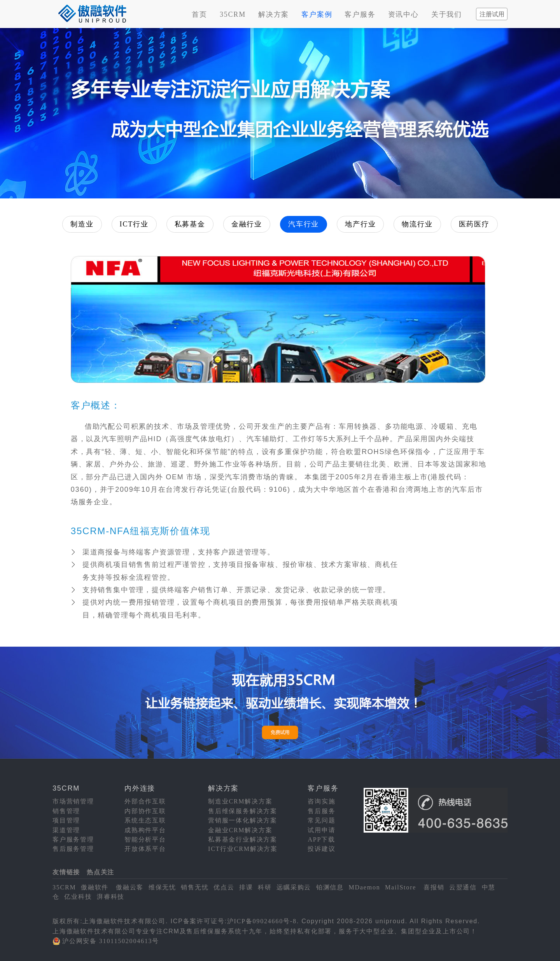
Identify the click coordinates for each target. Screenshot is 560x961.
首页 (199, 14)
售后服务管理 (73, 849)
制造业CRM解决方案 (240, 801)
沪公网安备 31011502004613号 (111, 941)
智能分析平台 (145, 839)
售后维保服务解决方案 (243, 811)
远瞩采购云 (294, 887)
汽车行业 (304, 224)
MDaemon (364, 887)
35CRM (233, 14)
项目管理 (66, 820)
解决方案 (274, 14)
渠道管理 (66, 830)
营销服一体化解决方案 (243, 820)
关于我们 (447, 14)
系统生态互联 (145, 820)
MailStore (401, 887)
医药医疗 (474, 224)
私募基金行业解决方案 (243, 839)
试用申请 (321, 830)
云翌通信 (463, 887)
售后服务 (321, 811)
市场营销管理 (73, 801)
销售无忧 (195, 887)
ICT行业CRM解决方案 (243, 849)
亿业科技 (78, 897)
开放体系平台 (145, 849)
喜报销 (434, 887)
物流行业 (417, 224)
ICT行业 (134, 224)
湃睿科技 (111, 897)
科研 (265, 887)
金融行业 (247, 224)
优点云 (224, 887)
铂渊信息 (330, 887)
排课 (246, 887)
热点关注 (101, 872)
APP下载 (321, 839)
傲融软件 (95, 887)
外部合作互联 (145, 801)
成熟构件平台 (145, 830)
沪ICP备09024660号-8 (262, 921)
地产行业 (360, 224)
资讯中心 (403, 14)
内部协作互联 (145, 811)
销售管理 (66, 811)
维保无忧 (162, 887)
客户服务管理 (73, 839)
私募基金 (190, 224)
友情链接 (66, 872)
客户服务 (360, 14)
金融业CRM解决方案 (240, 830)
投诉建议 (321, 849)
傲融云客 (130, 887)
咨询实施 (321, 801)
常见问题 (321, 820)
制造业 (82, 224)
